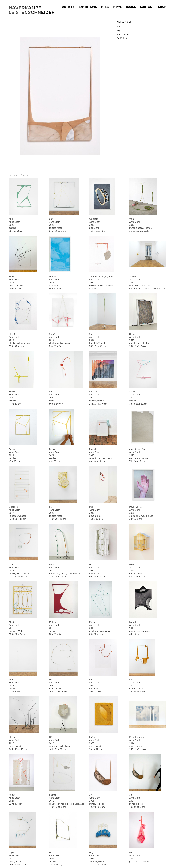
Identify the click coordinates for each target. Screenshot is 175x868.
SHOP (162, 6)
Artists (68, 6)
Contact (147, 6)
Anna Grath (125, 22)
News (118, 6)
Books (131, 6)
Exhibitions (88, 6)
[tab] (20, 175)
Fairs (105, 6)
